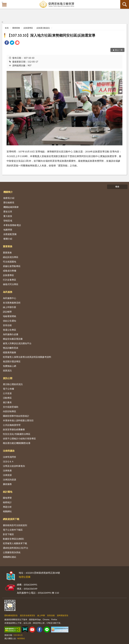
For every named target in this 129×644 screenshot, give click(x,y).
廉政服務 (7, 484)
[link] (7, 43)
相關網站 (7, 511)
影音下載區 (8, 534)
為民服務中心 (10, 298)
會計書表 (7, 402)
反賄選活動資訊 (43, 28)
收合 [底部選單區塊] (117, 187)
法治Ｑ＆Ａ (8, 461)
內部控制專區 (10, 411)
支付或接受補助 (11, 407)
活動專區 (7, 398)
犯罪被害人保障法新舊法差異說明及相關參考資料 (27, 357)
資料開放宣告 (63, 615)
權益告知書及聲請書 (13, 339)
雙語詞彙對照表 (11, 348)
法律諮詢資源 (10, 479)
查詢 (125, 4)
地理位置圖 (25, 577)
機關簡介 (8, 192)
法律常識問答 (10, 457)
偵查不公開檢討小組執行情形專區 (19, 438)
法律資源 (7, 475)
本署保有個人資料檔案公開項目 (18, 420)
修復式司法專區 (11, 284)
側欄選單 (4, 5)
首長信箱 (7, 325)
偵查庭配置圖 (10, 234)
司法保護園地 (10, 262)
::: (2, 2)
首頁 (7, 28)
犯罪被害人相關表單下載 (15, 543)
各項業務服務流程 (12, 303)
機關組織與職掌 (11, 207)
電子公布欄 (8, 389)
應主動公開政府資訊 (13, 384)
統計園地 (8, 492)
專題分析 (7, 507)
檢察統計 (7, 502)
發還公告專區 (10, 330)
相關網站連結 (10, 557)
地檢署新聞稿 (10, 316)
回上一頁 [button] (119, 50)
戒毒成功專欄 (10, 271)
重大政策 (8, 216)
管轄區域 (8, 221)
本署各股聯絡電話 (12, 225)
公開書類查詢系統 (12, 552)
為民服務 (8, 292)
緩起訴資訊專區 (11, 257)
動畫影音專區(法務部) (13, 539)
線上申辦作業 (10, 307)
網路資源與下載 (11, 519)
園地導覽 (7, 498)
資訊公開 (8, 378)
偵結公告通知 (10, 321)
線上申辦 (41, 615)
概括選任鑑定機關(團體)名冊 (17, 443)
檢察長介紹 (9, 198)
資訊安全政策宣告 (27, 615)
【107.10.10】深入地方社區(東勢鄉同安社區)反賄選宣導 (51, 35)
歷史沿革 (8, 212)
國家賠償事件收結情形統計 (16, 416)
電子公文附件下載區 (13, 530)
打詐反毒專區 (10, 280)
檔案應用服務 (10, 352)
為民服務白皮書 (11, 334)
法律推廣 (7, 470)
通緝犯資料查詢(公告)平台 (16, 548)
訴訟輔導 (7, 312)
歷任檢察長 (9, 202)
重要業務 (16, 28)
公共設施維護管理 (12, 425)
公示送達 (7, 393)
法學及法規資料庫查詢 (14, 466)
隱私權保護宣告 (11, 615)
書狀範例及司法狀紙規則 (15, 525)
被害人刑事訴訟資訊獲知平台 (17, 343)
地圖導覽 (8, 230)
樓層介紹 (8, 239)
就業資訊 (7, 370)
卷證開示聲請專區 (12, 361)
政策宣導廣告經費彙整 (14, 429)
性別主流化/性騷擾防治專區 (17, 434)
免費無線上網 (10, 366)
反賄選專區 (28, 28)
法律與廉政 (9, 451)
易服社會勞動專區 (12, 266)
